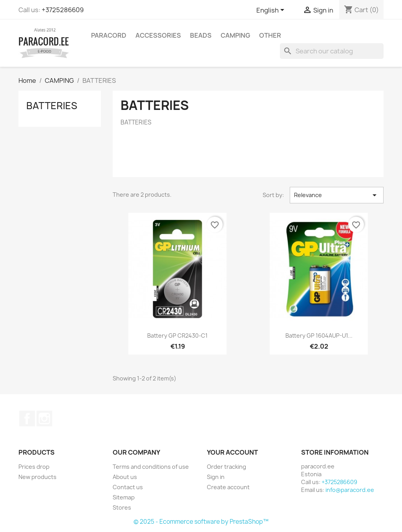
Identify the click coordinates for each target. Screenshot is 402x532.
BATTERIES (52, 106)
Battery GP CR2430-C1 (177, 335)
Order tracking (227, 467)
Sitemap (124, 497)
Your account (232, 452)
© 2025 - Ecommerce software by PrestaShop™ (201, 522)
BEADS (201, 35)
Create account (228, 487)
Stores (122, 507)
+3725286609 (63, 10)
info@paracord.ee (350, 490)
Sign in (216, 477)
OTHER (270, 35)
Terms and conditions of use (151, 467)
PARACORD (109, 35)
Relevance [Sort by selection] (337, 195)
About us (125, 477)
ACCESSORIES (158, 35)
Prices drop (34, 467)
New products (37, 477)
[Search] (332, 51)
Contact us (128, 487)
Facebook (27, 419)
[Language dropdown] (272, 11)
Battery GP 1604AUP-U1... (319, 335)
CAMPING (235, 35)
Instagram (44, 419)
